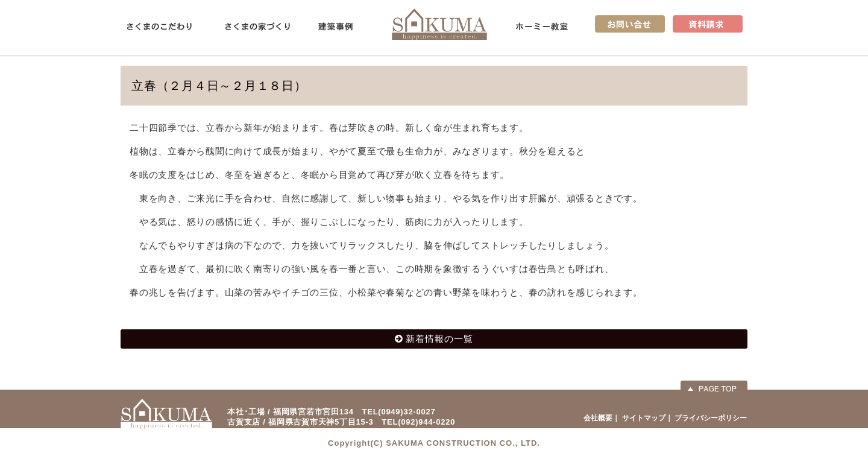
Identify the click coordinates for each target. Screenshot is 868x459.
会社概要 (598, 418)
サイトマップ (644, 418)
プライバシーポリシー (711, 418)
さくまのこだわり (159, 27)
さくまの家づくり (257, 27)
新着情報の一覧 (439, 339)
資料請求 (708, 24)
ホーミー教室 (542, 27)
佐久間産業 (439, 24)
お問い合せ (630, 24)
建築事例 (335, 27)
